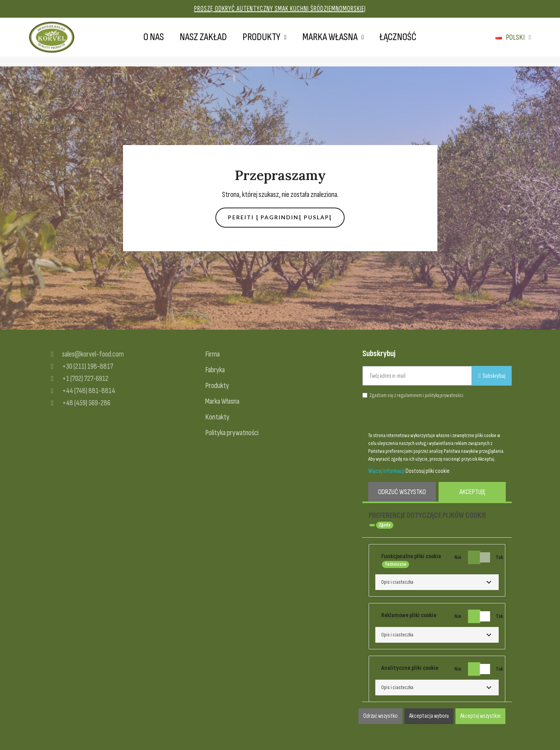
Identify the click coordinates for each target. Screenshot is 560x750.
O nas (154, 37)
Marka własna (333, 37)
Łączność (398, 37)
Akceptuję (472, 492)
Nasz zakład (203, 37)
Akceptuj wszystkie (480, 716)
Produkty (264, 37)
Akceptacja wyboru (429, 716)
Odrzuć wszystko (402, 492)
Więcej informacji (386, 471)
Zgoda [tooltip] (385, 525)
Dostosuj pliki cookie (428, 471)
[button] (280, 218)
